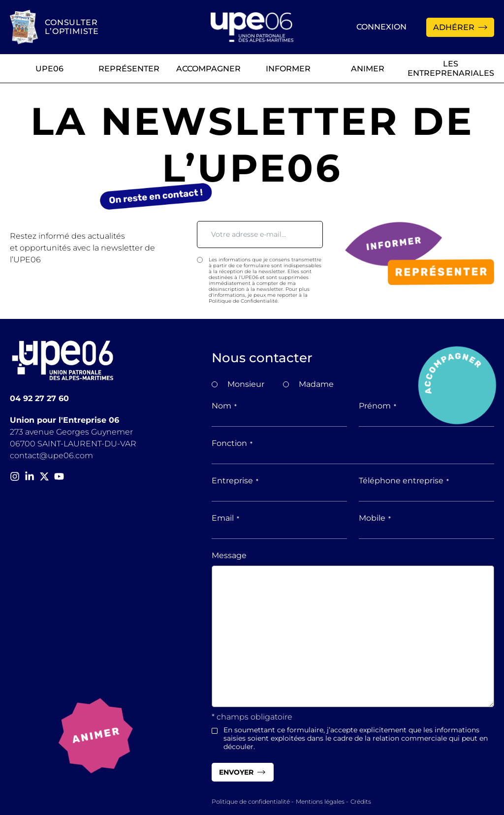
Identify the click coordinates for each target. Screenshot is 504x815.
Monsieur (246, 384)
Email (225, 518)
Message (229, 555)
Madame (316, 384)
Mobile (375, 518)
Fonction (232, 443)
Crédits (361, 801)
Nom (224, 406)
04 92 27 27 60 (39, 398)
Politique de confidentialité (251, 801)
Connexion (381, 27)
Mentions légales (320, 801)
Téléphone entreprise (404, 481)
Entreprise (235, 481)
